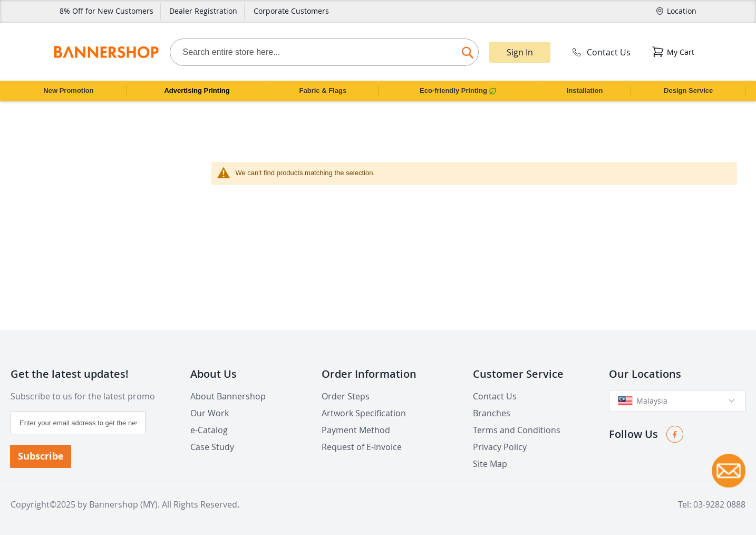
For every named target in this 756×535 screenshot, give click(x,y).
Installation (585, 90)
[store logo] (106, 52)
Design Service (688, 90)
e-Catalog (209, 430)
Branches (492, 413)
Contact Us (600, 52)
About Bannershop (228, 396)
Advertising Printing (197, 90)
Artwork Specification (364, 413)
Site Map (490, 464)
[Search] (468, 50)
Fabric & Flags (323, 90)
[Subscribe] (41, 456)
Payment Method (356, 430)
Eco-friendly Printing (458, 91)
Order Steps (346, 396)
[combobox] (324, 52)
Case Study (212, 447)
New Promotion (68, 90)
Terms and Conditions (517, 430)
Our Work (210, 413)
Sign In (520, 52)
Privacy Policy (500, 447)
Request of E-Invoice (362, 447)
